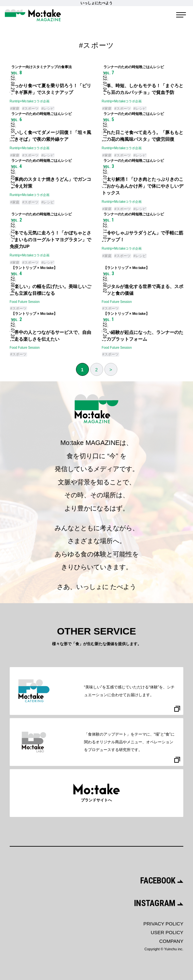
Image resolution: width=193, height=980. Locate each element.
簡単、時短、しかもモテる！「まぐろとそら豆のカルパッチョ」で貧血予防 (143, 89)
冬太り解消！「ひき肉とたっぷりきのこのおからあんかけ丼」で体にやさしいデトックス (143, 186)
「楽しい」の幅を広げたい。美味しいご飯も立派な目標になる (50, 290)
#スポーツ (30, 108)
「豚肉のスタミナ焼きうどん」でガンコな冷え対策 (50, 183)
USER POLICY (167, 932)
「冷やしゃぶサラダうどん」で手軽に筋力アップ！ (143, 236)
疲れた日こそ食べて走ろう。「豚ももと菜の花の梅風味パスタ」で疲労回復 (143, 136)
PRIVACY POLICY (163, 924)
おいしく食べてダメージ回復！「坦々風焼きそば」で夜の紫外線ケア (50, 136)
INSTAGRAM (159, 903)
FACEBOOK (162, 881)
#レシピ (48, 108)
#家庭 (15, 108)
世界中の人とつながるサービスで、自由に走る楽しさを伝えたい (50, 336)
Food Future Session (25, 302)
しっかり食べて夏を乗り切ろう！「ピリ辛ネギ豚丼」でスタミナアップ (50, 89)
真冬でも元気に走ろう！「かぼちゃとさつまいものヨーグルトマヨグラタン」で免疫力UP (50, 240)
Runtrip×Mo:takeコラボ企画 (30, 101)
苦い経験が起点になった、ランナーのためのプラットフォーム (143, 336)
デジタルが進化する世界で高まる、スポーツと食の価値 (143, 290)
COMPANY (171, 941)
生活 (13, 79)
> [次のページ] (111, 370)
